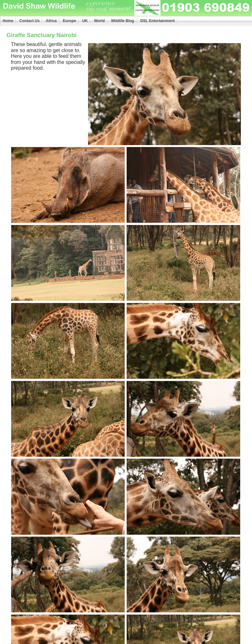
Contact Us (30, 21)
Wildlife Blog (123, 21)
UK (85, 21)
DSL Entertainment (158, 21)
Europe (69, 21)
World (100, 21)
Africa (51, 21)
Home (8, 21)
